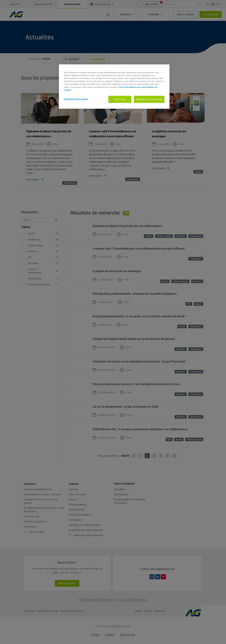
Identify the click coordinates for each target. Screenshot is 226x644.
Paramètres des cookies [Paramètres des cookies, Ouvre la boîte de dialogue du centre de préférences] (76, 99)
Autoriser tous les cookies (149, 99)
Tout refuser (120, 99)
